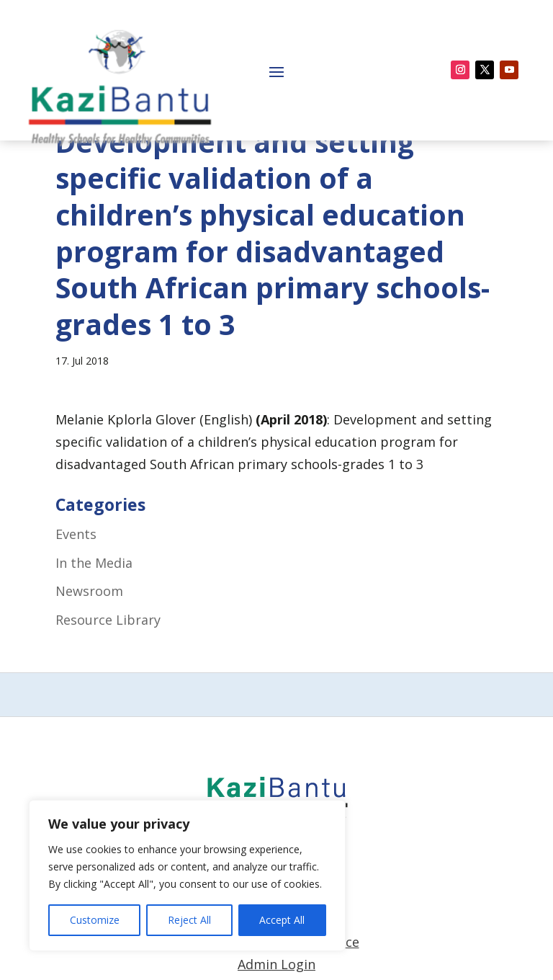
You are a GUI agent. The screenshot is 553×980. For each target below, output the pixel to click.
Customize (95, 920)
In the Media (94, 621)
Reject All (189, 920)
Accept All (282, 920)
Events (76, 593)
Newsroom (89, 650)
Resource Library (108, 678)
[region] (187, 876)
